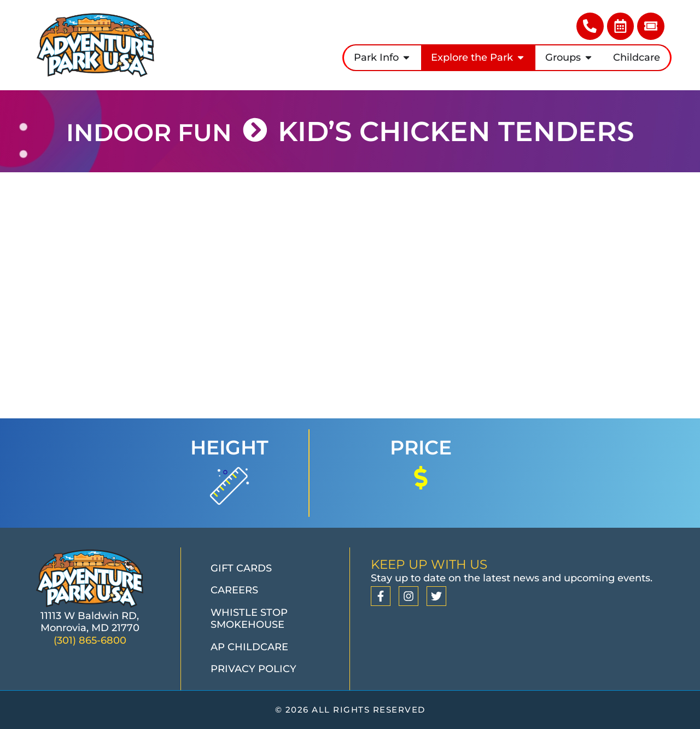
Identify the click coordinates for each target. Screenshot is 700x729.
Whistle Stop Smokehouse (249, 619)
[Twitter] (436, 596)
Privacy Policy (253, 669)
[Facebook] (381, 596)
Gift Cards (241, 568)
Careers (234, 590)
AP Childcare (249, 647)
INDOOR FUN (147, 131)
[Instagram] (409, 596)
